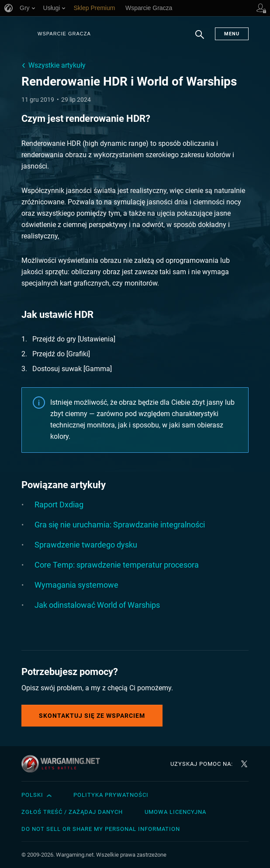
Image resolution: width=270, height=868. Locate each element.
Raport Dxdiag (59, 505)
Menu (232, 34)
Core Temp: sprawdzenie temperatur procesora (117, 565)
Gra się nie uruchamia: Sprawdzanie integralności (120, 525)
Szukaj (200, 39)
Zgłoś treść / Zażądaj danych (72, 812)
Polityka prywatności (111, 795)
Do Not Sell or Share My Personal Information (101, 829)
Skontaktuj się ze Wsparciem (92, 716)
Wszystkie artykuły (57, 65)
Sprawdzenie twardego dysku (86, 545)
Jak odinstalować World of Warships (97, 605)
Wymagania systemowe (76, 585)
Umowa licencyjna (175, 812)
